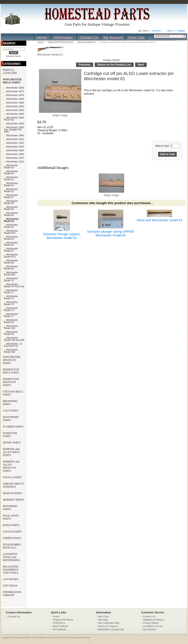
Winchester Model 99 (11, 333)
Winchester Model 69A (11, 274)
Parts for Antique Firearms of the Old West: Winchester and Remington (61, 638)
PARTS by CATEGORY (10, 71)
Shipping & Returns (154, 620)
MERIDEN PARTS (14, 500)
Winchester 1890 (14, 106)
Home (42, 38)
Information (63, 38)
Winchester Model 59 (11, 208)
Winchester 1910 (14, 162)
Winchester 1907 (14, 158)
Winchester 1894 (14, 114)
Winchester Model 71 (11, 291)
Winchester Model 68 (11, 262)
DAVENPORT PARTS (11, 419)
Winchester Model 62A (11, 232)
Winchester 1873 (14, 92)
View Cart (136, 38)
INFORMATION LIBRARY (12, 594)
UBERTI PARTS (12, 538)
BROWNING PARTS (10, 403)
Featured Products (63, 620)
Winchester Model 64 (11, 244)
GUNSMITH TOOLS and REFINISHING (12, 557)
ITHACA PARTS (13, 477)
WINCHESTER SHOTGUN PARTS (12, 360)
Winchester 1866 (14, 88)
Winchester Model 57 (11, 196)
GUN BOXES (11, 579)
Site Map (103, 620)
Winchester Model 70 (11, 280)
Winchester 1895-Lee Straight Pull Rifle (14, 130)
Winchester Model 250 (11, 351)
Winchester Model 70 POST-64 (14, 285)
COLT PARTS (11, 411)
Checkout (156, 31)
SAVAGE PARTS (13, 532)
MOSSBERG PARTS (10, 508)
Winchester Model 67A (11, 256)
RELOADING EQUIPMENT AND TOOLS (11, 570)
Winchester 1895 (14, 124)
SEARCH (9, 43)
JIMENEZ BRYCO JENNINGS (13, 485)
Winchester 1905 (14, 150)
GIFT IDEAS (11, 586)
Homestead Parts (24, 638)
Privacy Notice (151, 623)
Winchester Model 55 (11, 190)
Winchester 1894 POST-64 (14, 119)
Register (181, 31)
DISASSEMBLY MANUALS (12, 546)
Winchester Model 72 (11, 297)
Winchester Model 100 (11, 327)
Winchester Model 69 (11, 268)
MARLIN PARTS (13, 493)
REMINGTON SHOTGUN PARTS (11, 382)
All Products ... (61, 629)
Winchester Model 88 (11, 321)
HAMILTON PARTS (10, 435)
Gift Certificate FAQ (109, 623)
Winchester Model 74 (11, 309)
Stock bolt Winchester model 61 (160, 220)
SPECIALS (59, 623)
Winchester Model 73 (11, 303)
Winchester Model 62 (11, 226)
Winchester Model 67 (11, 250)
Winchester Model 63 (11, 238)
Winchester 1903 (14, 143)
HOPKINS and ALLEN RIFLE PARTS (11, 452)
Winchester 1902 (14, 139)
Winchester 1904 (14, 147)
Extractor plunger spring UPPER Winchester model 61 (111, 233)
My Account (113, 38)
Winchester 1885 (14, 99)
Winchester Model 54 (11, 184)
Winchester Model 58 (11, 202)
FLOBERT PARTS (13, 427)
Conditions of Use (153, 626)
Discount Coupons (108, 626)
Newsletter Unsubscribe (111, 629)
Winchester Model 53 (11, 178)
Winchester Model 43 (11, 167)
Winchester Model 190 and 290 (14, 339)
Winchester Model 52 (11, 172)
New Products (61, 626)
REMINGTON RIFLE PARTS (11, 371)
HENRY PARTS (12, 443)
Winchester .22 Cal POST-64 (13, 345)
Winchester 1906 (14, 154)
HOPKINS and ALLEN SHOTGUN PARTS (11, 466)
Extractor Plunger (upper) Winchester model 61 (62, 236)
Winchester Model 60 (11, 214)
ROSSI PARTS (11, 525)
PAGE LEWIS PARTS (11, 517)
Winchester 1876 (14, 95)
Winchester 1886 (14, 103)
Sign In (170, 31)
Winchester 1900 (14, 136)
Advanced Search (14, 56)
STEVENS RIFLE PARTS (13, 393)
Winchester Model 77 (11, 315)
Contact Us (89, 38)
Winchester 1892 (14, 110)
